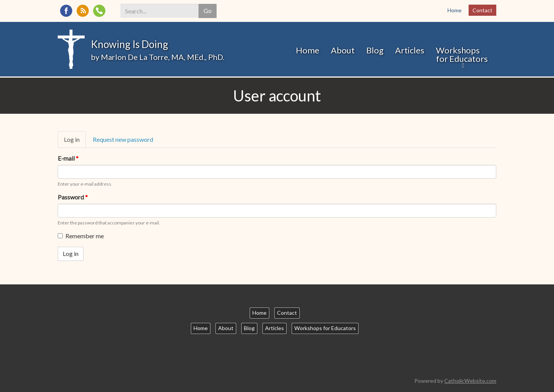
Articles (410, 50)
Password (73, 197)
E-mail (68, 158)
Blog (375, 50)
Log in (75, 142)
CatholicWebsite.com (470, 381)
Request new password (123, 139)
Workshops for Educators (462, 54)
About (343, 50)
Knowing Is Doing (129, 44)
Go (208, 11)
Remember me (81, 236)
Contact (482, 10)
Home (455, 10)
